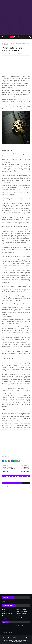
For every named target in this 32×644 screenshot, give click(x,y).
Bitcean (4, 609)
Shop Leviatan (20, 616)
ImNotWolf (6, 54)
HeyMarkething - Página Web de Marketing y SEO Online (19, 641)
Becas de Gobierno (21, 614)
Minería (12, 43)
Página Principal (6, 43)
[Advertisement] (16, 17)
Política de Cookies (21, 628)
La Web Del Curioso (7, 614)
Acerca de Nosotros (7, 632)
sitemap (4, 628)
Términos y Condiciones (8, 630)
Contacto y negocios (24, 637)
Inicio (5, 637)
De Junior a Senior (21, 609)
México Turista (5, 616)
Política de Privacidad (22, 626)
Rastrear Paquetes (21, 618)
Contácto (19, 630)
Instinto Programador (22, 612)
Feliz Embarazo (6, 612)
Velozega (4, 618)
